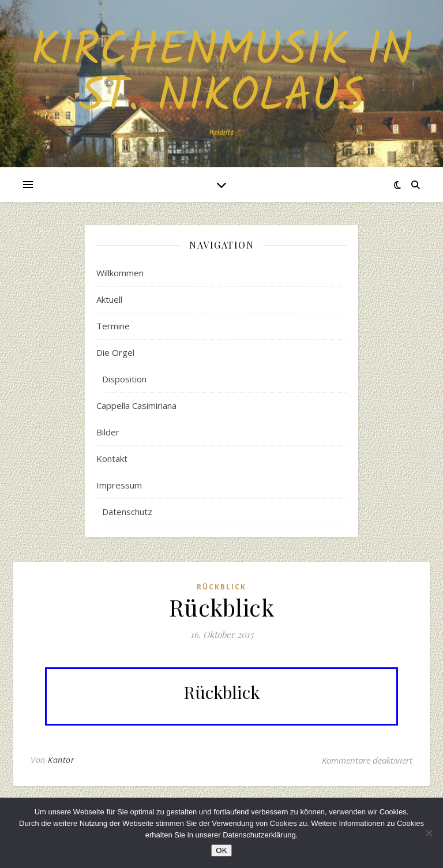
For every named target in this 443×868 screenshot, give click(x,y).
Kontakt (112, 459)
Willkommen (120, 273)
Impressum (119, 485)
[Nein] (429, 833)
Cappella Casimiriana (136, 405)
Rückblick (221, 587)
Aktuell (109, 299)
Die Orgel (115, 352)
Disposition (124, 379)
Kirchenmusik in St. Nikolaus (222, 74)
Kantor (61, 760)
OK (221, 850)
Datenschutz (127, 512)
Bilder (108, 432)
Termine (113, 326)
